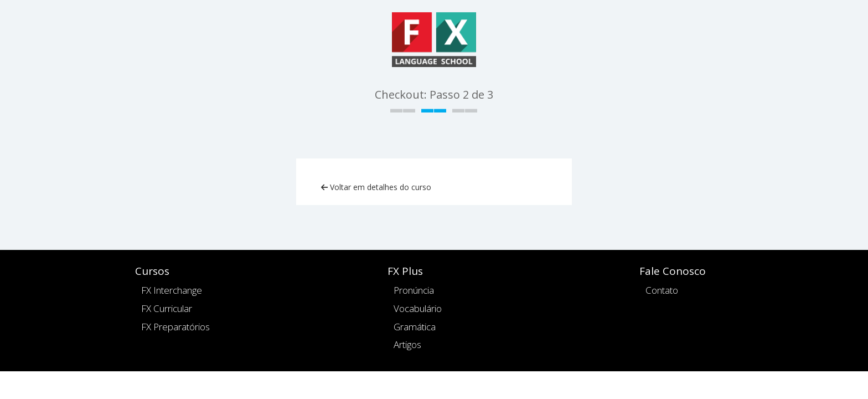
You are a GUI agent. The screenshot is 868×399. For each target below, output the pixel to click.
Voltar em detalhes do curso (376, 187)
